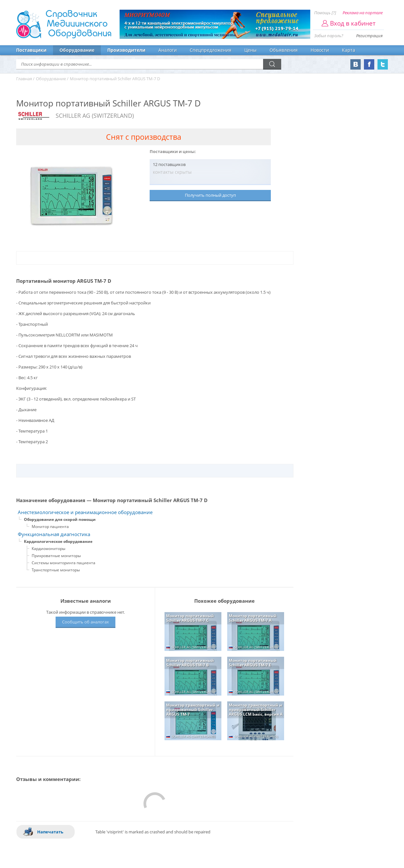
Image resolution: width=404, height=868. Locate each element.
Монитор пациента (50, 527)
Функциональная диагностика (54, 534)
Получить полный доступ (210, 195)
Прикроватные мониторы (56, 556)
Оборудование (77, 50)
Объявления (284, 50)
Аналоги (168, 50)
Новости (320, 50)
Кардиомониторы (48, 549)
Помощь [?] (325, 13)
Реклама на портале (363, 13)
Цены (250, 50)
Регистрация (369, 36)
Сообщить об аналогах (85, 622)
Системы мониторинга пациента (64, 563)
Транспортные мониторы (56, 570)
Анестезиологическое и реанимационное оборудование (85, 512)
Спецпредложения (211, 50)
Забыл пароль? (329, 36)
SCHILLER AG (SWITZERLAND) (95, 115)
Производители (126, 50)
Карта (349, 50)
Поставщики (31, 50)
